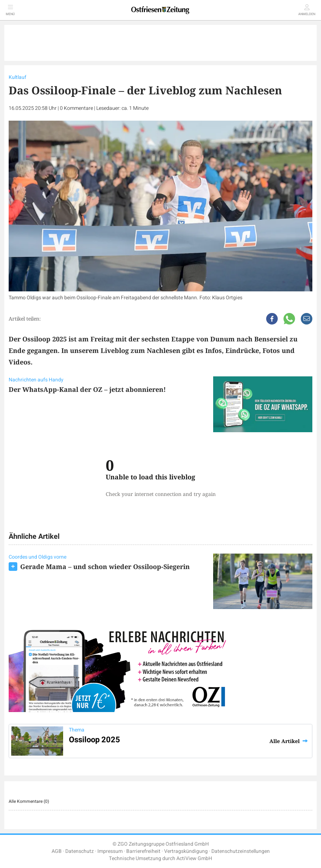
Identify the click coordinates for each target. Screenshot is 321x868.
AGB (57, 851)
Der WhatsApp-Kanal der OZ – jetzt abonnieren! (87, 389)
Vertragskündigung (186, 851)
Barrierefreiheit (143, 851)
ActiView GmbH (194, 858)
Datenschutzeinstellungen (241, 851)
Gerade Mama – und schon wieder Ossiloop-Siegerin (105, 567)
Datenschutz (80, 851)
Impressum (110, 851)
